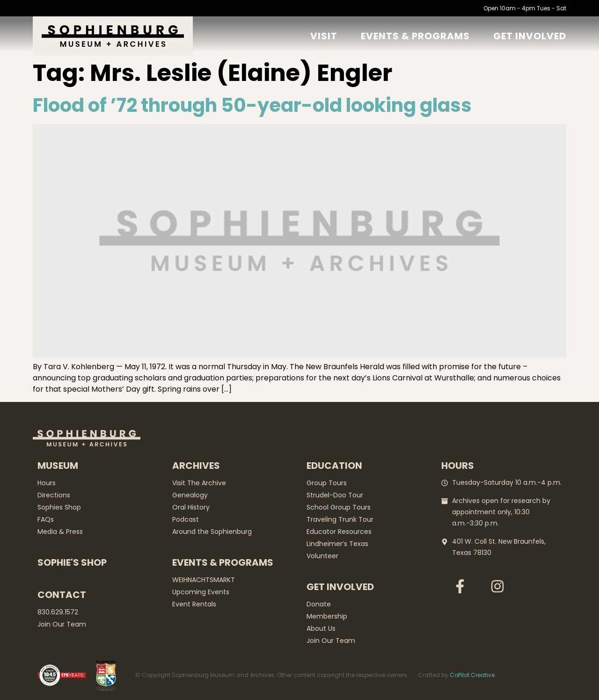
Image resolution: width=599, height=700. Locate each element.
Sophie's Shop (72, 562)
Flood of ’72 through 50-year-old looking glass (252, 105)
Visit (324, 36)
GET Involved (530, 36)
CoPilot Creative (472, 675)
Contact (62, 595)
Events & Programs (415, 36)
